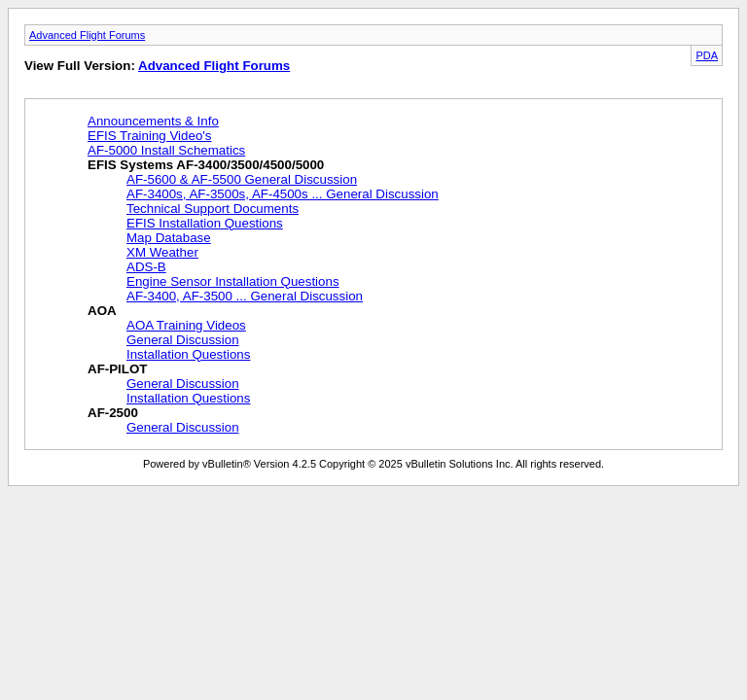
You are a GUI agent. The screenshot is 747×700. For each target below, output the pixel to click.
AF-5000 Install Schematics (166, 150)
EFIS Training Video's (150, 136)
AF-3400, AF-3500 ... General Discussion (245, 296)
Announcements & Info (153, 121)
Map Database (169, 238)
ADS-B (146, 267)
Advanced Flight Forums (87, 35)
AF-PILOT (117, 369)
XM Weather (162, 252)
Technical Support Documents (213, 209)
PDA (707, 55)
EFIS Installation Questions (205, 223)
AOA (102, 311)
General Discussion (183, 340)
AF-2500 (113, 413)
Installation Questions (188, 354)
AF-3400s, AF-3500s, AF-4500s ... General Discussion (283, 194)
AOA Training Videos (186, 325)
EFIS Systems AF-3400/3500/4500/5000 (206, 165)
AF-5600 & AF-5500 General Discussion (242, 179)
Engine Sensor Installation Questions (233, 281)
